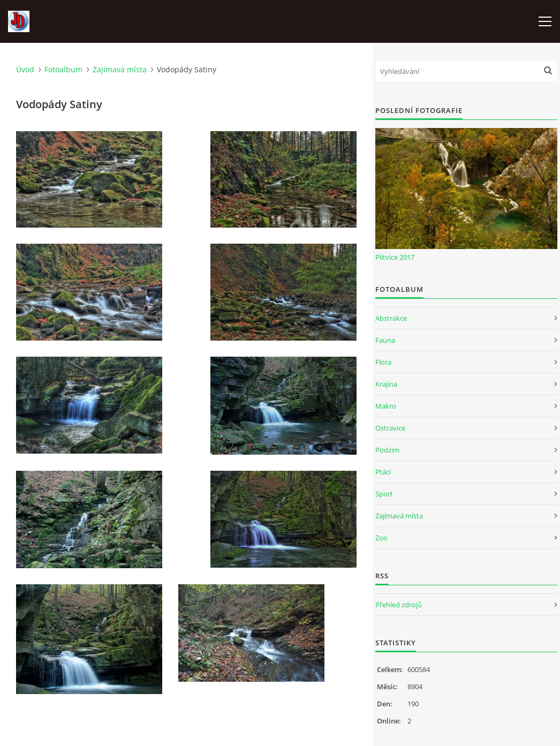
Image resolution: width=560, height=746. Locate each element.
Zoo (381, 538)
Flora (383, 362)
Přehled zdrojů (399, 605)
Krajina (386, 384)
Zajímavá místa (120, 69)
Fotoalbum (63, 69)
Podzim (387, 450)
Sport (384, 494)
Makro (386, 406)
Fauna (385, 340)
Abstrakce (391, 318)
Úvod (25, 69)
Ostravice (390, 428)
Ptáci (383, 472)
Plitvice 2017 (395, 257)
